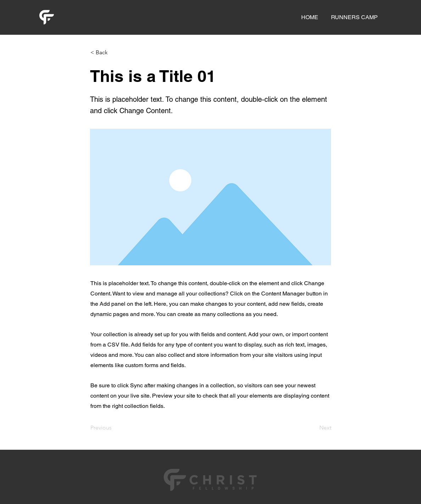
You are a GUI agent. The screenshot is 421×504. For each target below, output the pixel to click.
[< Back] (114, 52)
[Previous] (114, 428)
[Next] (314, 428)
